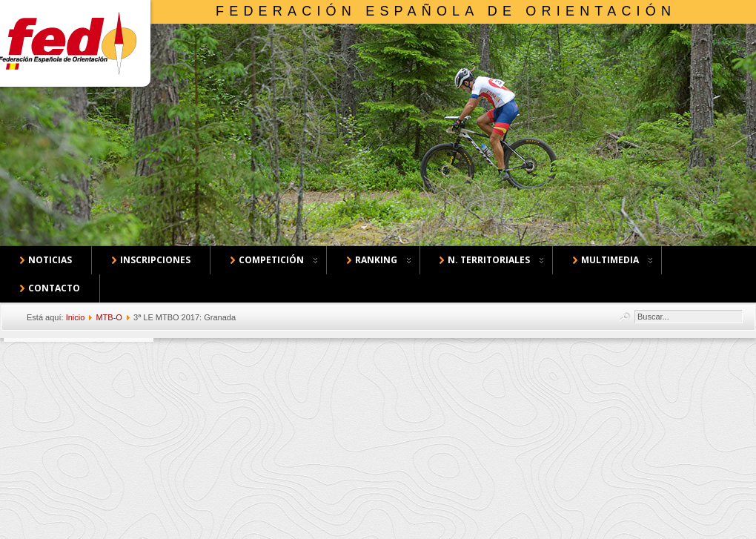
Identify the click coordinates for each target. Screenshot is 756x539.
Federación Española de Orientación (446, 11)
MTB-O (109, 317)
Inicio (76, 317)
